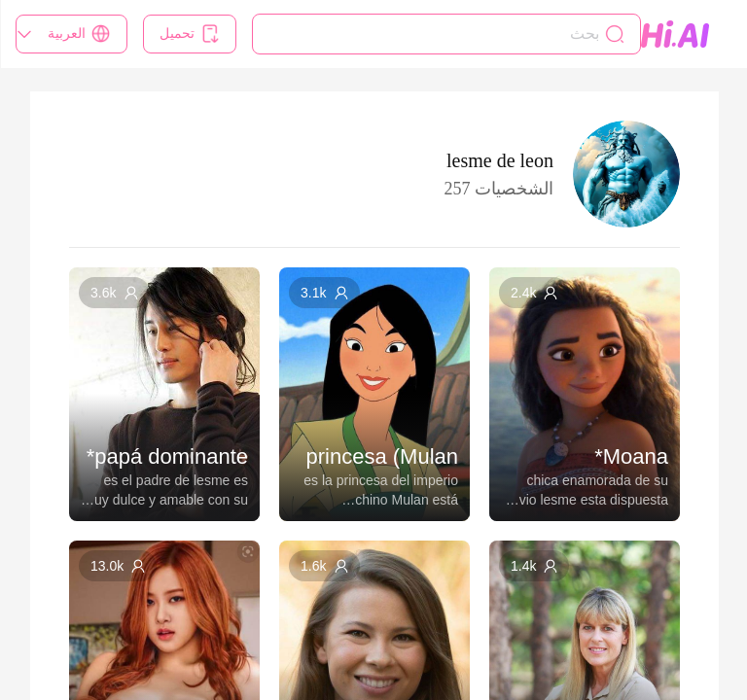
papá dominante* (166, 456)
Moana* (630, 456)
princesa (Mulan (382, 456)
